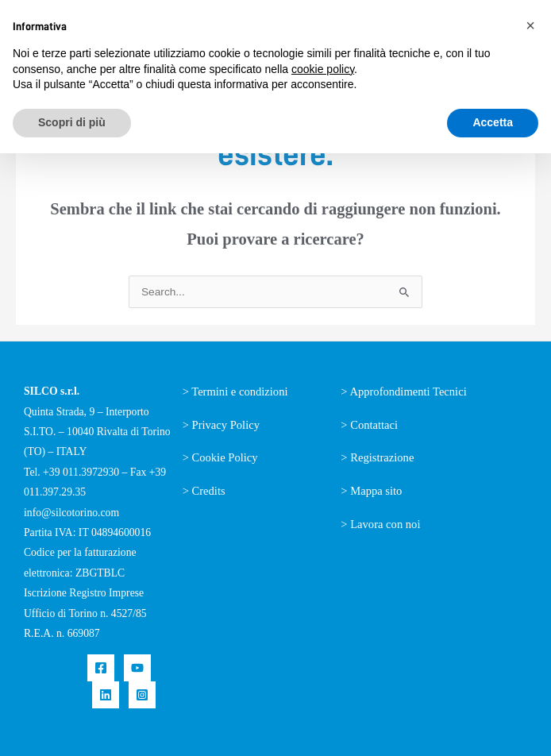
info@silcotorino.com (71, 513)
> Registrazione (377, 457)
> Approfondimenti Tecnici (403, 391)
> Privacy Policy (221, 425)
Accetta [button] (493, 122)
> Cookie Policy (220, 457)
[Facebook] (101, 668)
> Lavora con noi (380, 524)
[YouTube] (137, 668)
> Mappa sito (371, 491)
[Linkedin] (106, 695)
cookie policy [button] (323, 69)
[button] (530, 25)
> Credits (204, 491)
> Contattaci (369, 425)
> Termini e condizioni (235, 391)
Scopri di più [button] (72, 122)
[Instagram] (142, 695)
